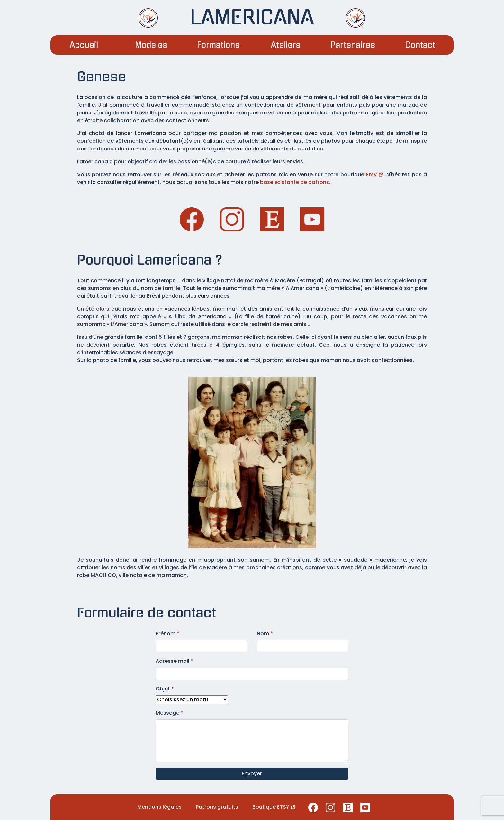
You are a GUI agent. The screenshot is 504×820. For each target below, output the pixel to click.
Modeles (151, 45)
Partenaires (353, 45)
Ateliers (286, 45)
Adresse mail (174, 661)
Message (169, 713)
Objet (165, 689)
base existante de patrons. (295, 182)
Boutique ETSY (274, 807)
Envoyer (252, 774)
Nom (265, 633)
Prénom (167, 633)
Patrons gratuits (217, 807)
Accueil (84, 45)
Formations (218, 45)
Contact (420, 45)
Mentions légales (159, 807)
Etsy (375, 174)
